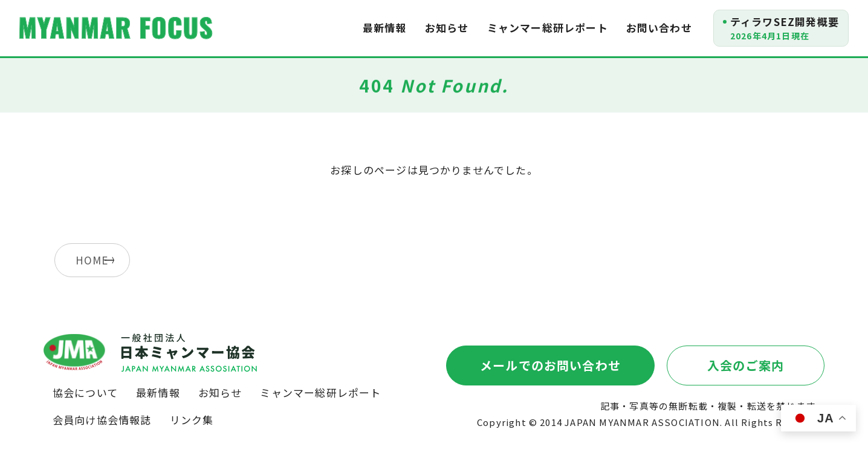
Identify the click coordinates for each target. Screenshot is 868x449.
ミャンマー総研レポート (548, 28)
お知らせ (447, 28)
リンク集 (192, 420)
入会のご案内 (746, 365)
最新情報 (385, 28)
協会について (85, 392)
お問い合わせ (659, 28)
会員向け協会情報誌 (102, 420)
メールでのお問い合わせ (550, 365)
